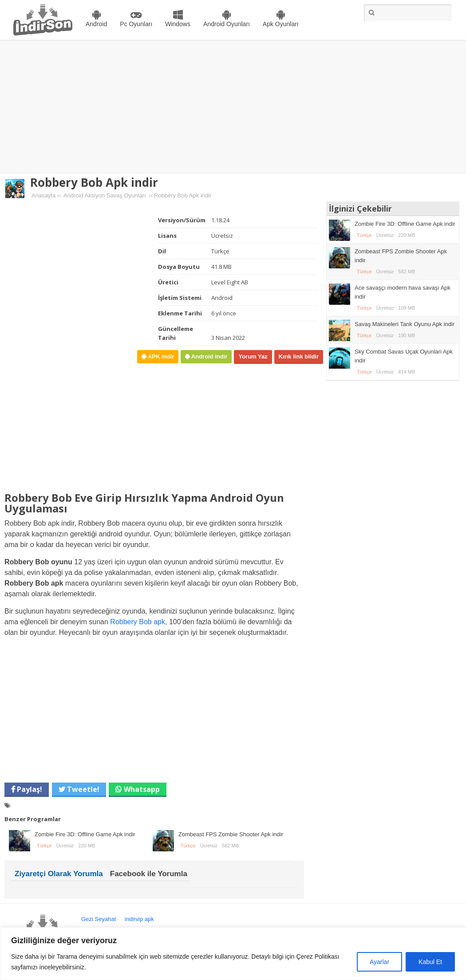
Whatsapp (142, 789)
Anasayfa (43, 195)
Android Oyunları (227, 24)
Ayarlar (379, 962)
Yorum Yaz (253, 356)
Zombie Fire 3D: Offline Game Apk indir (85, 834)
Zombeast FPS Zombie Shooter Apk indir (231, 834)
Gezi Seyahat (99, 919)
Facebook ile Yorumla (149, 874)
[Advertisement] (233, 107)
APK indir (160, 356)
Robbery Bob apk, (138, 622)
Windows (178, 24)
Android (96, 24)
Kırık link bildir (299, 356)
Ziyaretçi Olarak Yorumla (59, 874)
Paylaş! (29, 789)
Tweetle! (82, 789)
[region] (233, 954)
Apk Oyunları (281, 24)
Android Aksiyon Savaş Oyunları (105, 195)
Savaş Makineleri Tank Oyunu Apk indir (405, 324)
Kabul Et (430, 962)
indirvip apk (139, 919)
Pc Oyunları (136, 24)
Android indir (208, 356)
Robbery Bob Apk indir (94, 182)
